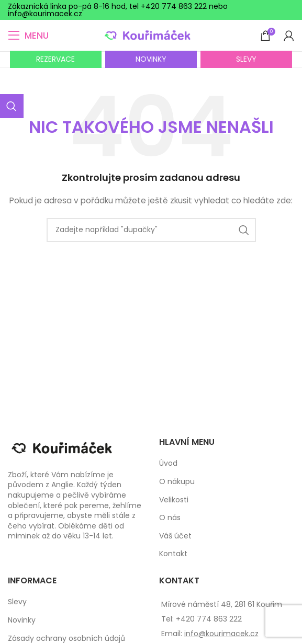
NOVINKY (151, 59)
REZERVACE (55, 59)
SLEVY (246, 59)
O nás (170, 518)
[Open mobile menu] (28, 36)
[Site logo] (151, 35)
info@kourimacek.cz (221, 634)
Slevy (17, 602)
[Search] (151, 230)
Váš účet (175, 536)
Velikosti (174, 500)
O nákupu (177, 482)
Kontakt (173, 554)
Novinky (22, 620)
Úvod (168, 463)
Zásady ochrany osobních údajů (66, 639)
